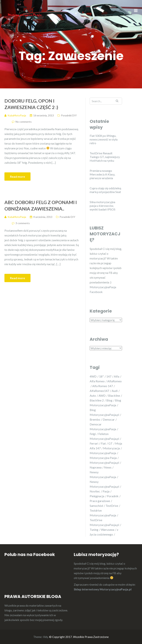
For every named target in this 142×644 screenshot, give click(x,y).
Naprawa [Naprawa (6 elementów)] (96, 467)
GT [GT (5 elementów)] (110, 443)
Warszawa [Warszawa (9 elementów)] (108, 530)
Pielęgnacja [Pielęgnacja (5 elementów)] (97, 496)
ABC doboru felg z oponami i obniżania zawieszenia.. (41, 205)
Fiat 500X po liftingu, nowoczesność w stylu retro (104, 139)
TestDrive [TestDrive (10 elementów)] (112, 506)
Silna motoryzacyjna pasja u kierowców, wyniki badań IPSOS (103, 206)
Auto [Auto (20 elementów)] (93, 395)
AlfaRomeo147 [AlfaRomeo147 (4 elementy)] (99, 391)
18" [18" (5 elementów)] (101, 376)
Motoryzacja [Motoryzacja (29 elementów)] (111, 448)
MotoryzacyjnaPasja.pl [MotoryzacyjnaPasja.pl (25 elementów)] (104, 463)
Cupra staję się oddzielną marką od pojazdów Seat (105, 190)
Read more (17, 177)
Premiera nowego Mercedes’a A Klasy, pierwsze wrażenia (102, 174)
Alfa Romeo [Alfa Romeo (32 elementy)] (97, 381)
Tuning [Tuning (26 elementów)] (94, 530)
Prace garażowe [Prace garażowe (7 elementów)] (100, 501)
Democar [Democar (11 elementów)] (109, 419)
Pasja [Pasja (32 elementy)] (106, 491)
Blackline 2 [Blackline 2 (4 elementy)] (97, 400)
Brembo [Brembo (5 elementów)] (95, 419)
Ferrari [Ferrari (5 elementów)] (94, 443)
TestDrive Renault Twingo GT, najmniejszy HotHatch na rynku (105, 157)
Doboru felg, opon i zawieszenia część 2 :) (31, 104)
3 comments (23, 223)
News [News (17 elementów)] (108, 467)
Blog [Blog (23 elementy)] (109, 400)
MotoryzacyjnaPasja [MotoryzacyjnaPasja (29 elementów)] (103, 453)
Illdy (45, 637)
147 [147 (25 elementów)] (109, 376)
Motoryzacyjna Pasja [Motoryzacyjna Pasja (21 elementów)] (103, 458)
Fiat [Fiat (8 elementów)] (103, 443)
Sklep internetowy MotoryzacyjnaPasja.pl (103, 589)
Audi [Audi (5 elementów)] (115, 391)
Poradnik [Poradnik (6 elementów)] (113, 496)
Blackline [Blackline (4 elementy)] (114, 395)
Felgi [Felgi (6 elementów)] (93, 434)
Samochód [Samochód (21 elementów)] (96, 506)
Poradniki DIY (69, 115)
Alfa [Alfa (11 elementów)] (117, 376)
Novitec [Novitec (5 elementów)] (95, 491)
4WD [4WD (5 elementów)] (93, 376)
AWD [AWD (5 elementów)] (102, 395)
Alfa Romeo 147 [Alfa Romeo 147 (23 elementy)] (103, 386)
